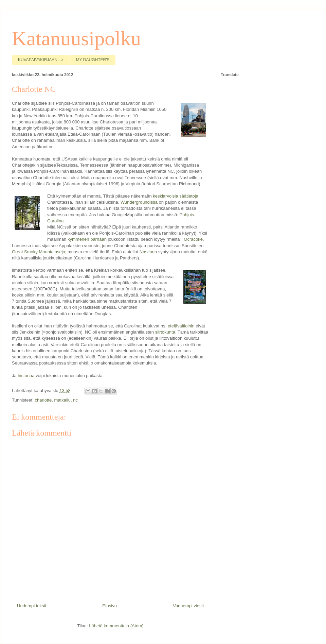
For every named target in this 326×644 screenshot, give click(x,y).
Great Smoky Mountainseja (39, 252)
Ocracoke (193, 239)
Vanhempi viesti (188, 606)
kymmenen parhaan (86, 239)
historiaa (26, 376)
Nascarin (148, 252)
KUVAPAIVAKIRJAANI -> (41, 60)
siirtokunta (165, 332)
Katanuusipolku (76, 38)
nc (75, 400)
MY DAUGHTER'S (93, 60)
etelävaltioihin (181, 326)
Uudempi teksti (32, 606)
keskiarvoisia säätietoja (176, 196)
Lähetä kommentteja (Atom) (116, 626)
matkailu (62, 400)
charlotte (43, 400)
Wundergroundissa (139, 202)
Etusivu (110, 606)
